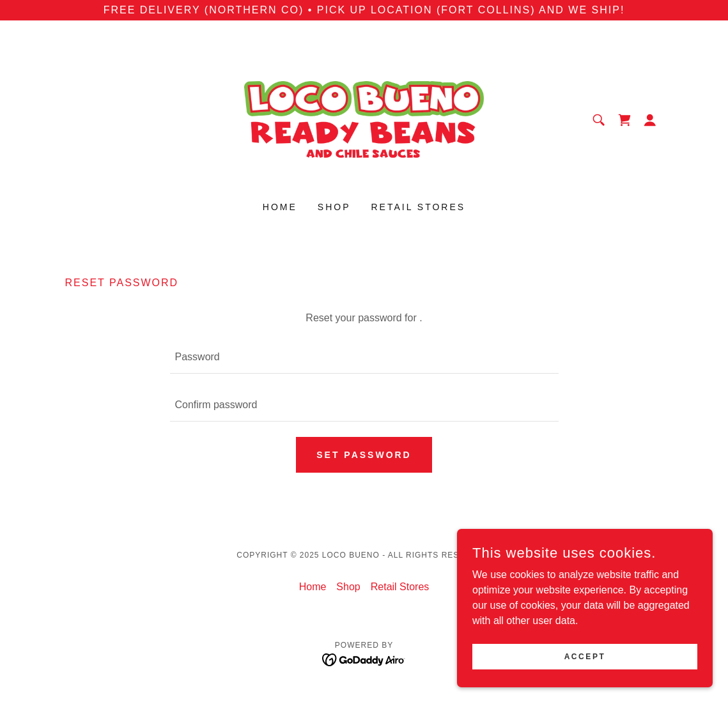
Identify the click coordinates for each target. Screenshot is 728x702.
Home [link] (280, 207)
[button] (650, 120)
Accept (585, 656)
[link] (364, 119)
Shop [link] (334, 207)
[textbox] (364, 357)
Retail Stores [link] (419, 207)
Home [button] (313, 587)
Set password (364, 455)
